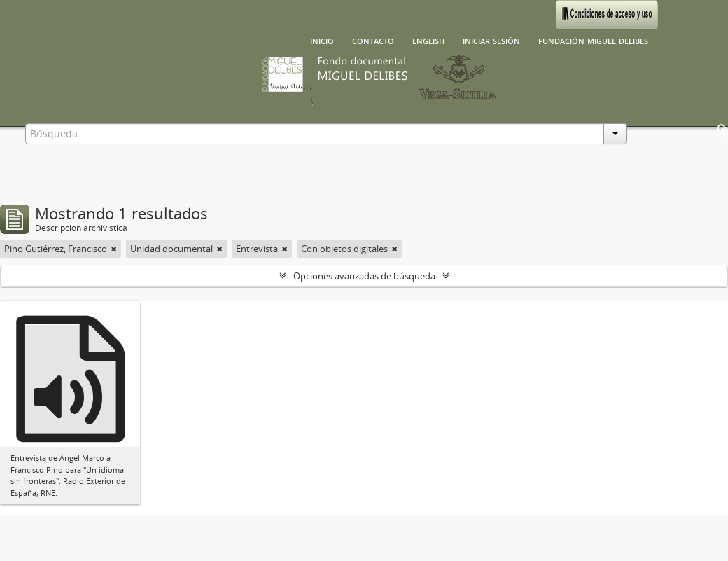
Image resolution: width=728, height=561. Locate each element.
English (428, 40)
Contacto (373, 40)
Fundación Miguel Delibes (593, 40)
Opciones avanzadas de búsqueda (364, 276)
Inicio (322, 40)
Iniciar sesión (491, 40)
